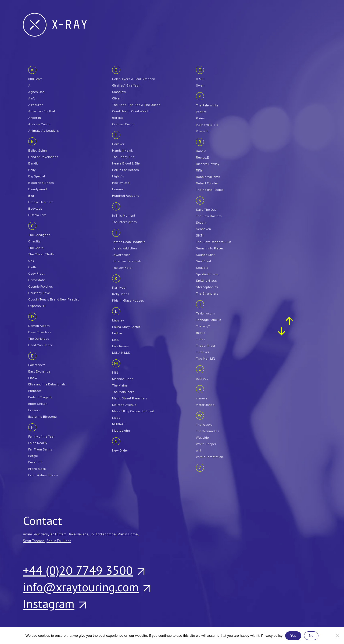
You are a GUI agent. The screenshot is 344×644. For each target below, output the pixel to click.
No (311, 636)
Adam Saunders (35, 534)
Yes (293, 636)
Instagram (54, 603)
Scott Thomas (34, 541)
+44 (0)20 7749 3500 (83, 570)
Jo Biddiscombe (103, 534)
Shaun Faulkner (59, 541)
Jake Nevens (78, 534)
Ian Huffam (58, 534)
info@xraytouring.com (86, 587)
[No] (337, 636)
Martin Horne (128, 534)
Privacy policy (272, 636)
